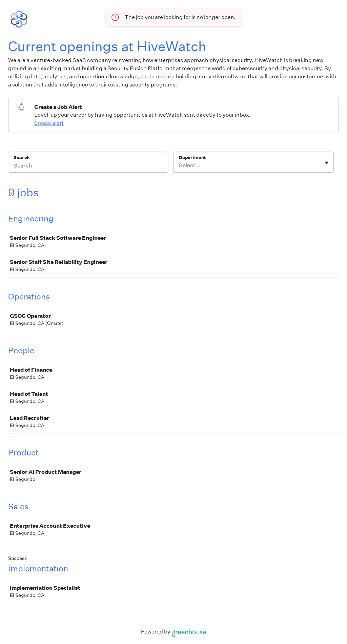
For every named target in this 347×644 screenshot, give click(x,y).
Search (22, 158)
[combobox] (179, 165)
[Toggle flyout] (327, 163)
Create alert (49, 123)
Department (192, 158)
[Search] (88, 167)
